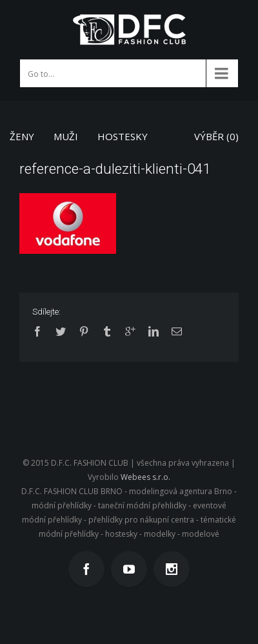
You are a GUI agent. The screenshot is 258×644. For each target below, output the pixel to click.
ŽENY (22, 136)
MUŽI (66, 136)
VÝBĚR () (216, 136)
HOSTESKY (123, 136)
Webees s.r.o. (145, 477)
